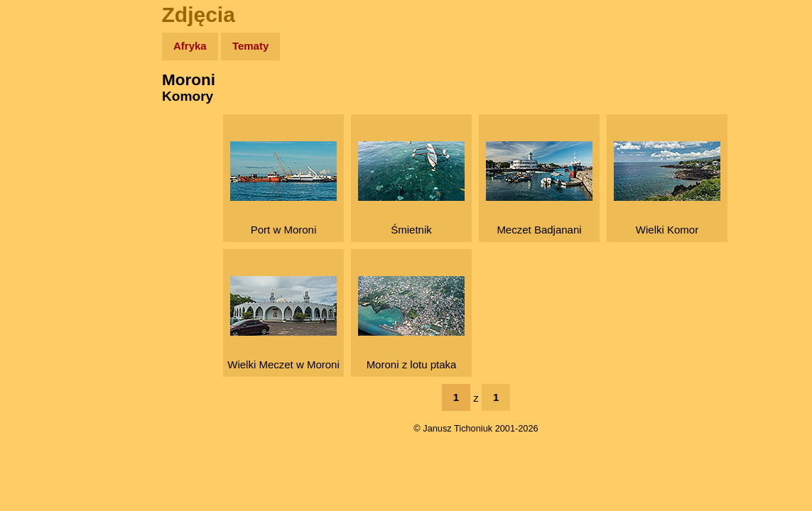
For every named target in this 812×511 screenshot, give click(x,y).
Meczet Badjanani (539, 188)
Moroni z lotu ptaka (411, 323)
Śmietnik (411, 188)
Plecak (41, 238)
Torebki (43, 293)
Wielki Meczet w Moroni (283, 323)
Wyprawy (47, 101)
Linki (36, 265)
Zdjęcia (42, 129)
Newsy (41, 156)
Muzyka (43, 210)
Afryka (190, 46)
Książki (42, 183)
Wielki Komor (667, 188)
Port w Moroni (283, 188)
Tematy (250, 46)
